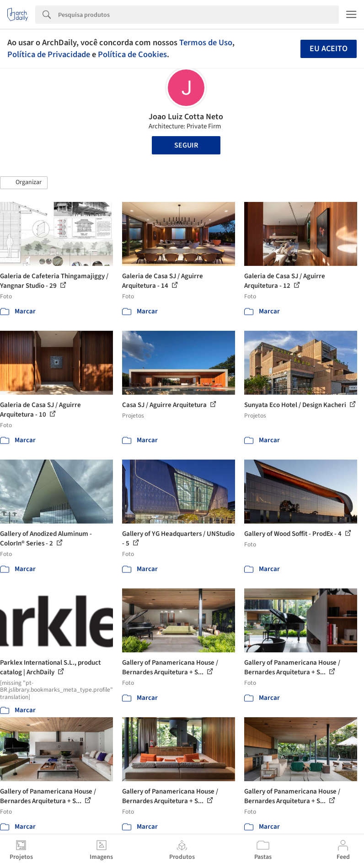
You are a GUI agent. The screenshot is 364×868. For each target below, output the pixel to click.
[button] (24, 183)
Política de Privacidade (49, 54)
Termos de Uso (206, 42)
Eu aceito (329, 49)
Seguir (186, 145)
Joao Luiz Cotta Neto (186, 117)
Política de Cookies (132, 54)
